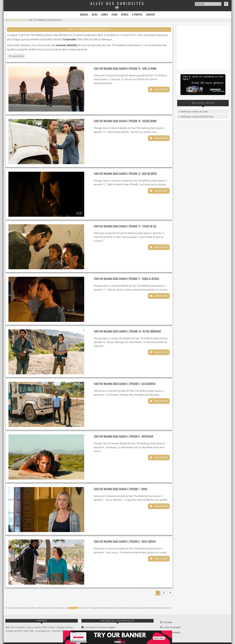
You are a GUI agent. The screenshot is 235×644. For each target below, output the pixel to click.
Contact (151, 15)
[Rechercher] (226, 4)
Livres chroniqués (172, 627)
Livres (105, 15)
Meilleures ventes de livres (194, 112)
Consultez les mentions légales (100, 627)
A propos (137, 15)
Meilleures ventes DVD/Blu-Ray (197, 117)
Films (115, 15)
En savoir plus (16, 56)
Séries (125, 15)
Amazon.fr (73, 608)
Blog (95, 15)
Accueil (84, 15)
